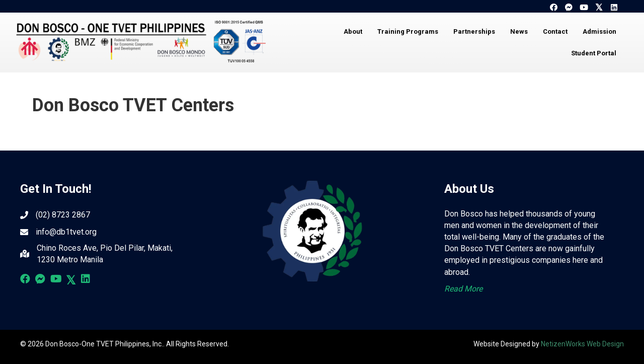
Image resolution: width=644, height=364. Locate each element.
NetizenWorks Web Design (582, 344)
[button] (553, 8)
